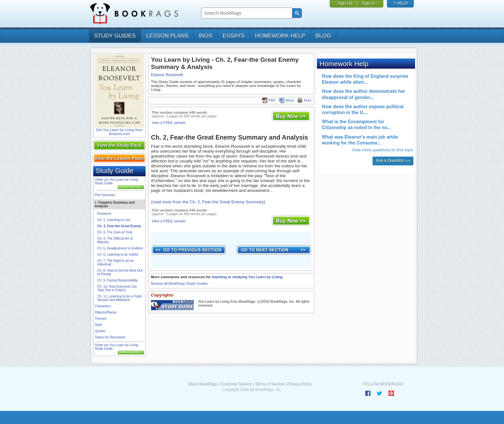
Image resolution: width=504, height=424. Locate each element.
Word (287, 100)
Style (98, 325)
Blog (323, 36)
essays (234, 36)
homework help (280, 36)
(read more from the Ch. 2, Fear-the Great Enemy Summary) (208, 202)
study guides (115, 36)
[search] (246, 13)
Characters (103, 306)
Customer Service (236, 384)
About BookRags (202, 384)
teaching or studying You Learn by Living (247, 277)
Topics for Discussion (110, 337)
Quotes (100, 331)
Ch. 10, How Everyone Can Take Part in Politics (117, 288)
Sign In (368, 3)
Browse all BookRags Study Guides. (180, 283)
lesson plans (167, 36)
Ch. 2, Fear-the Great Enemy (119, 226)
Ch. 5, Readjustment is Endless (120, 248)
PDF (269, 100)
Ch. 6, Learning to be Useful (118, 254)
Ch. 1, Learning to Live (114, 220)
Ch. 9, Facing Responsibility (118, 280)
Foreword (104, 214)
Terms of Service (269, 384)
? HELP (400, 3)
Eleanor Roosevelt (167, 75)
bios (206, 36)
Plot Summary (105, 195)
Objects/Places (106, 312)
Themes (101, 319)
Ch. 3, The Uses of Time (115, 232)
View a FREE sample (169, 123)
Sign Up (345, 3)
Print (304, 100)
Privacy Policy (299, 384)
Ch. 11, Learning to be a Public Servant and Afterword (120, 298)
